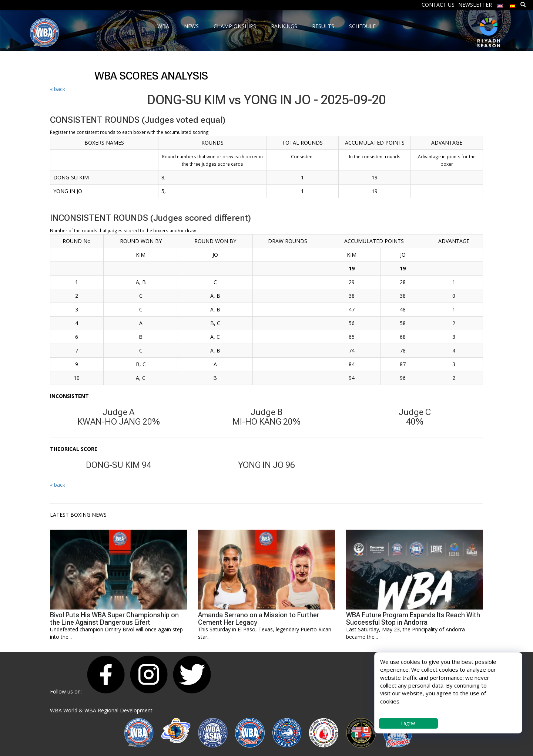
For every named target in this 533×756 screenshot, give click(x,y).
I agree (408, 723)
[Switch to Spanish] (513, 4)
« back (58, 89)
